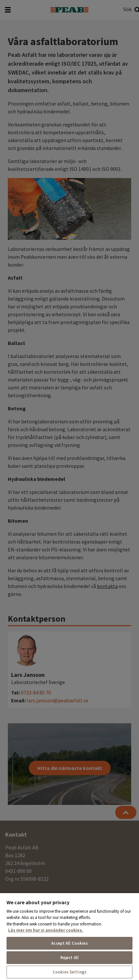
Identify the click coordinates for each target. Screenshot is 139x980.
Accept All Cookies (69, 943)
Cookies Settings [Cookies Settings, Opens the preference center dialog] (69, 972)
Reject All (69, 958)
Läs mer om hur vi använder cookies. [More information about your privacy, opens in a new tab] (46, 930)
